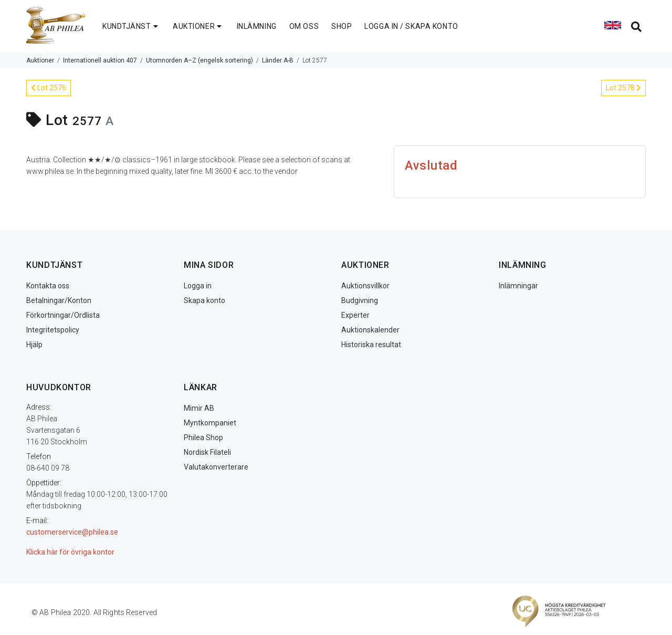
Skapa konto (204, 300)
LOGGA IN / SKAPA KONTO (411, 26)
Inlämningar (518, 286)
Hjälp (34, 345)
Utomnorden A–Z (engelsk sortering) (199, 60)
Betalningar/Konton (59, 300)
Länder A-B (278, 60)
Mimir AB (199, 408)
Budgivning (360, 300)
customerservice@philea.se (72, 532)
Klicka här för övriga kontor (70, 552)
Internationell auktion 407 (100, 60)
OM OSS (304, 26)
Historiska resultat (371, 345)
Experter (355, 315)
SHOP (342, 26)
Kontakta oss (48, 286)
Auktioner (40, 60)
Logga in (198, 286)
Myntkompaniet (210, 423)
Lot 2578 (623, 88)
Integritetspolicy (53, 330)
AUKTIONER (198, 26)
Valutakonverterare (216, 467)
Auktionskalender (370, 330)
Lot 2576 (49, 88)
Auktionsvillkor (365, 286)
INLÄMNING (257, 26)
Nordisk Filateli (207, 452)
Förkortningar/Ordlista (63, 315)
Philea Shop (203, 438)
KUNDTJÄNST (131, 26)
